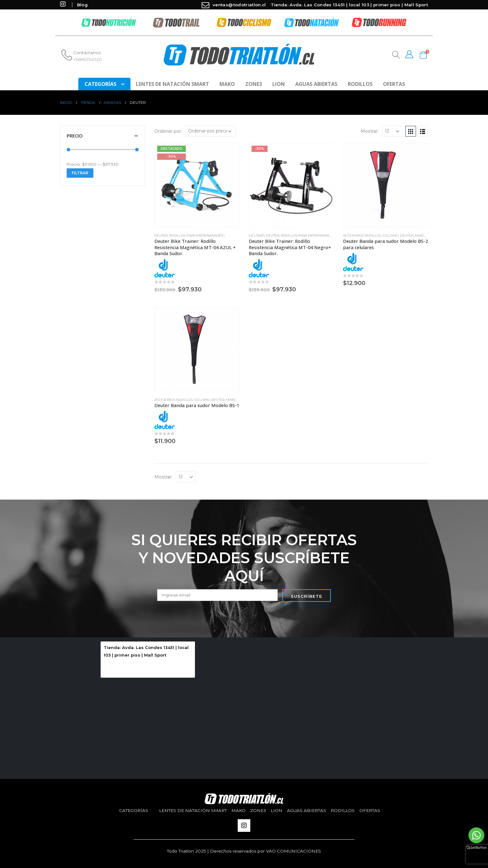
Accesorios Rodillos (362, 235)
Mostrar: (370, 131)
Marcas (422, 235)
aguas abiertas (316, 84)
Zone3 (254, 84)
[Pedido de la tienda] (210, 131)
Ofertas (394, 84)
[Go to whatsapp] (476, 835)
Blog (82, 5)
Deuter (161, 235)
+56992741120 (88, 59)
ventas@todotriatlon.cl (233, 5)
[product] (197, 185)
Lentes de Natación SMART (172, 84)
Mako (227, 84)
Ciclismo (257, 235)
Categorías (134, 810)
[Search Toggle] (395, 55)
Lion (279, 84)
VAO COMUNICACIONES (294, 851)
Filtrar (80, 173)
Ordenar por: (168, 131)
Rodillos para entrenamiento (197, 235)
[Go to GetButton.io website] (476, 847)
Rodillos (360, 84)
